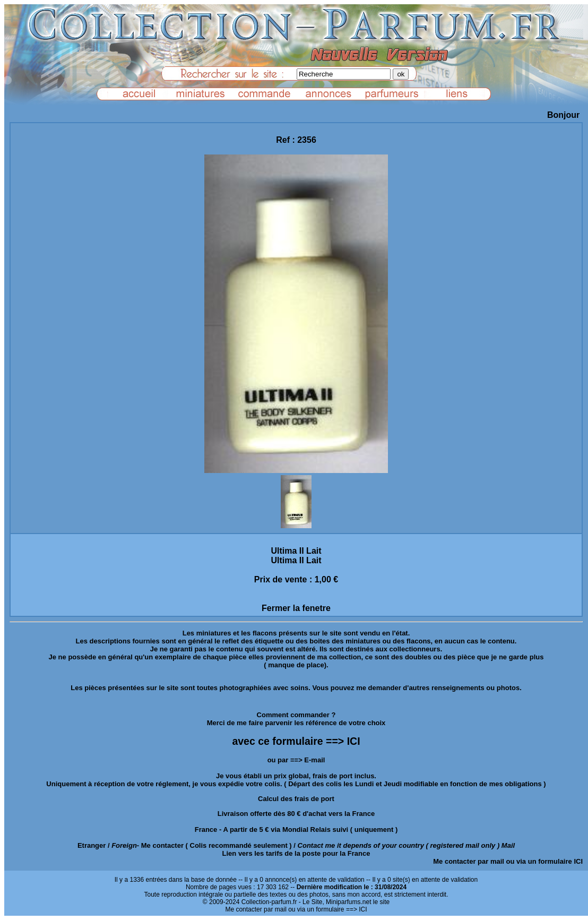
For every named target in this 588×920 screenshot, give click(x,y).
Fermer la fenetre (296, 608)
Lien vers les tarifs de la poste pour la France (296, 853)
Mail (508, 845)
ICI (578, 861)
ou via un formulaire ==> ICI (327, 909)
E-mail (314, 760)
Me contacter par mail (469, 861)
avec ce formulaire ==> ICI (296, 741)
